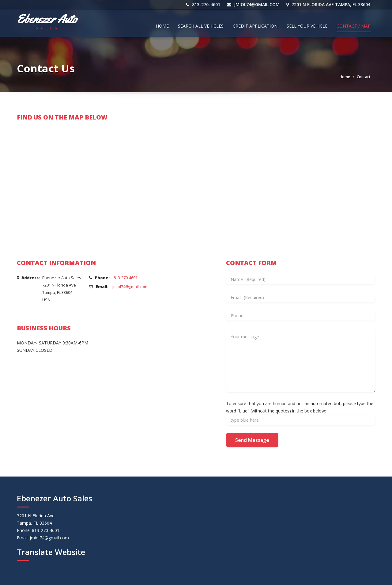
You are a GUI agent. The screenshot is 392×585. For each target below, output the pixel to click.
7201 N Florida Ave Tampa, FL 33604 (329, 4)
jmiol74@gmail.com (254, 4)
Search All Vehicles (201, 26)
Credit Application (255, 26)
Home (162, 26)
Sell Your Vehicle (307, 26)
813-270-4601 (203, 4)
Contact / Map (354, 26)
